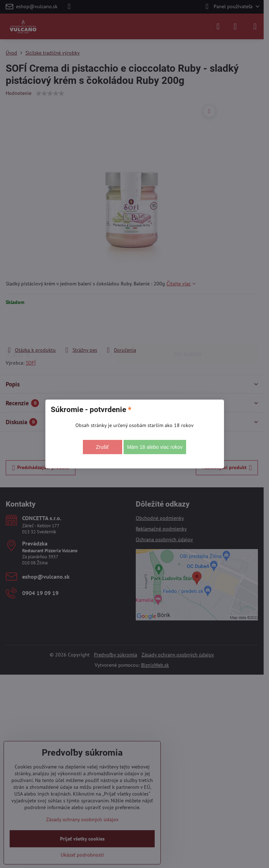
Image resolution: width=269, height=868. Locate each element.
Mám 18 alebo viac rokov (155, 447)
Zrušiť (102, 447)
